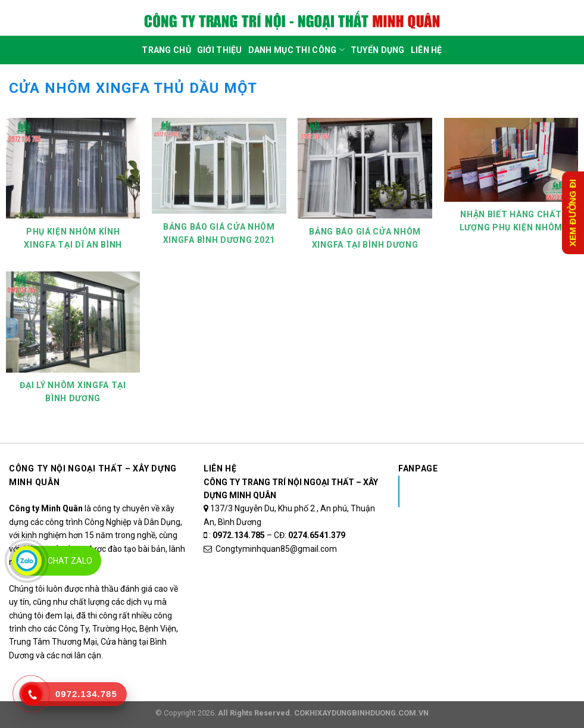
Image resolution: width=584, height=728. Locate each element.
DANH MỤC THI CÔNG (296, 50)
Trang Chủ (166, 50)
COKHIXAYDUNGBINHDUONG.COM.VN (361, 713)
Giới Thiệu (220, 50)
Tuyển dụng (378, 50)
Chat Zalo (70, 561)
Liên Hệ (427, 50)
